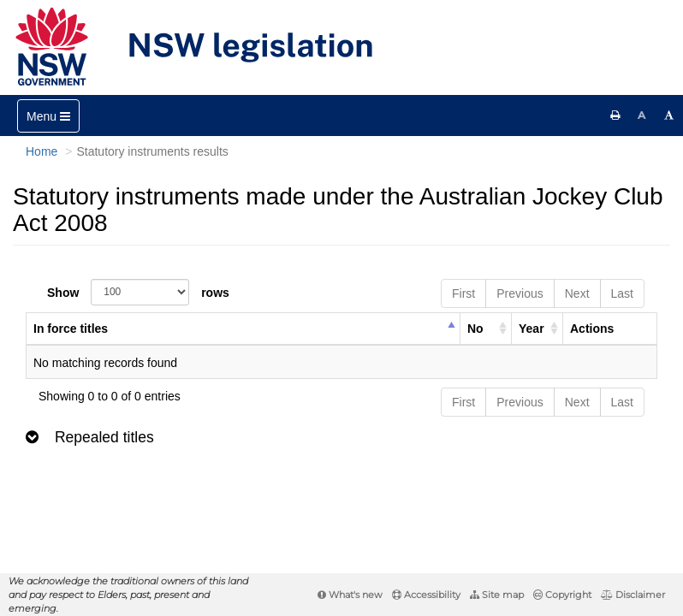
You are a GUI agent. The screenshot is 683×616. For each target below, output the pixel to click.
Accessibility (426, 595)
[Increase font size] (669, 115)
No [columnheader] (475, 329)
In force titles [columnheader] (71, 329)
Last (622, 293)
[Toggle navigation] (48, 116)
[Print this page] (615, 115)
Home (42, 151)
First (463, 293)
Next (577, 293)
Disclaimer (633, 595)
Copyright (562, 595)
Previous (520, 293)
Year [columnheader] (532, 329)
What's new (350, 595)
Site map (497, 595)
